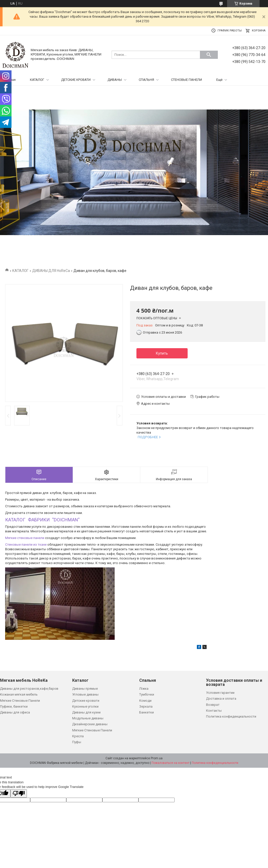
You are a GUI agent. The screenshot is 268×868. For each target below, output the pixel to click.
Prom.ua (157, 758)
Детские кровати (86, 701)
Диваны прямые (85, 689)
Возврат (213, 705)
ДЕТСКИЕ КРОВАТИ (76, 80)
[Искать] (209, 55)
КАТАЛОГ (37, 80)
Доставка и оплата (221, 699)
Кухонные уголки (85, 706)
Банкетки (147, 712)
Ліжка (144, 689)
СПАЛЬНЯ (146, 80)
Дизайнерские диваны (90, 724)
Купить (162, 353)
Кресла (78, 736)
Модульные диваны (88, 718)
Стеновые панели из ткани (26, 545)
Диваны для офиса (15, 712)
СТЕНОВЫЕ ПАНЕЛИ (186, 80)
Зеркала (146, 706)
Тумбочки (147, 694)
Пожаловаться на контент (170, 763)
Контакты (214, 711)
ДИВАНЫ (115, 80)
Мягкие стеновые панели (25, 538)
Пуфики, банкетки (14, 706)
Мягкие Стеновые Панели (20, 701)
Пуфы (77, 742)
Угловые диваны (85, 694)
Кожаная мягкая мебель (19, 694)
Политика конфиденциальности (231, 716)
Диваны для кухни (86, 712)
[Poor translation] (19, 793)
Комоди (145, 701)
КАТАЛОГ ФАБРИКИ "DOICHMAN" (42, 520)
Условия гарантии (220, 693)
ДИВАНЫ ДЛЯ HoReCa (51, 271)
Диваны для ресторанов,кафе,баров (29, 689)
